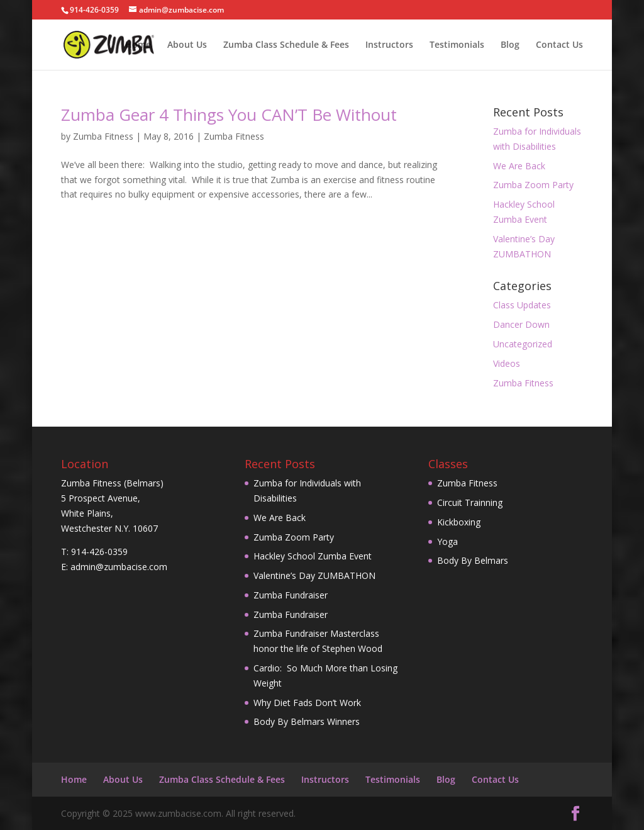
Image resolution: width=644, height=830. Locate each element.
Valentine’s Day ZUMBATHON (314, 575)
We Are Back (519, 166)
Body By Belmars (473, 560)
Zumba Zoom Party (533, 185)
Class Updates (522, 305)
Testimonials (457, 45)
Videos (507, 363)
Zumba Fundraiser (291, 595)
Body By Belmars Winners (307, 721)
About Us (187, 45)
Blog (510, 45)
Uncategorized (523, 344)
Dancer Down (521, 324)
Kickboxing (459, 522)
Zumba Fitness (103, 136)
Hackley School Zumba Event (313, 556)
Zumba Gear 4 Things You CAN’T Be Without (229, 115)
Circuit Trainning (470, 502)
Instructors (389, 45)
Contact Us (559, 45)
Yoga (447, 541)
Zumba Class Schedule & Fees (286, 45)
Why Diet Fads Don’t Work (307, 703)
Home (138, 45)
